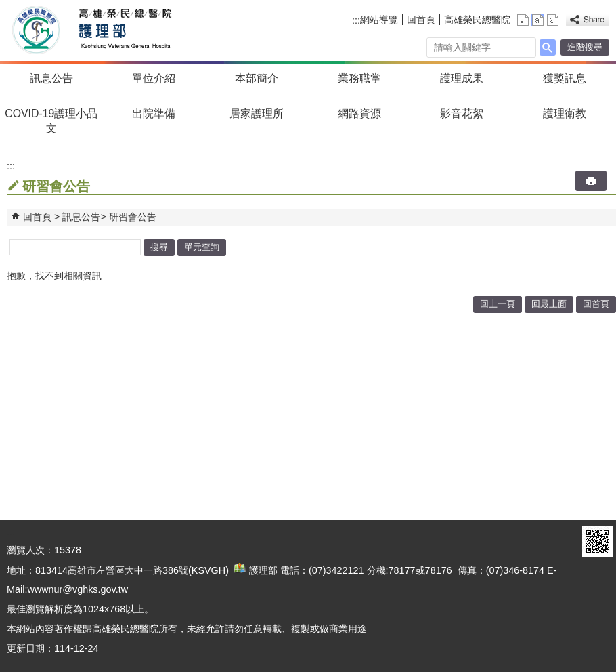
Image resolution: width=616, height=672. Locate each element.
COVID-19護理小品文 (51, 121)
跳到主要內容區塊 (7, 7)
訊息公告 (51, 78)
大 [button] (553, 20)
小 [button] (523, 20)
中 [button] (538, 20)
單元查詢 (202, 247)
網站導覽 (379, 20)
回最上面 (549, 304)
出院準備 (154, 113)
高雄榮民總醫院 (477, 20)
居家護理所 (257, 113)
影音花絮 (462, 113)
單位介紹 (154, 78)
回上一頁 (498, 304)
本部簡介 (257, 78)
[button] (548, 47)
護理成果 (462, 78)
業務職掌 (359, 78)
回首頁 (421, 20)
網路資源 (359, 113)
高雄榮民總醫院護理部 (124, 30)
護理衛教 (565, 113)
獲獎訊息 (565, 78)
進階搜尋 (585, 47)
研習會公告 (133, 217)
